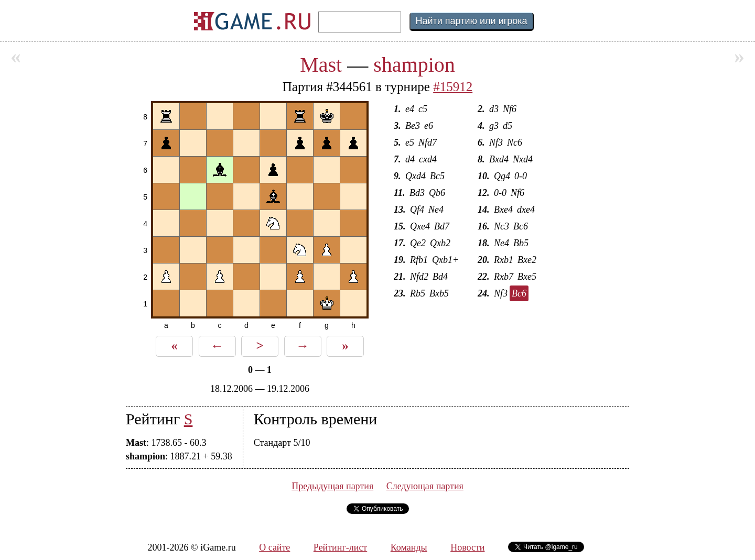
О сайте (274, 547)
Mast (321, 65)
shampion (414, 65)
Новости (467, 547)
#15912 (453, 87)
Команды (409, 547)
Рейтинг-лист (340, 547)
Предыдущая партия (332, 486)
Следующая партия (425, 486)
